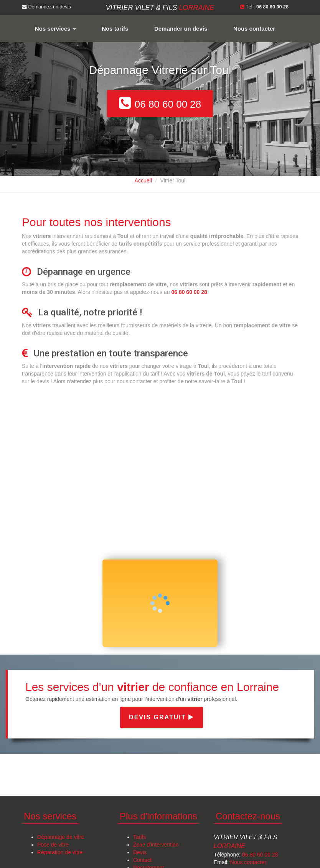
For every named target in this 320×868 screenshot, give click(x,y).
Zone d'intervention (156, 845)
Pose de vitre (53, 845)
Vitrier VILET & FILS (160, 8)
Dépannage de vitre (61, 837)
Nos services (55, 29)
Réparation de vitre (60, 852)
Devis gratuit (162, 717)
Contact (142, 860)
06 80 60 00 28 (260, 855)
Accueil (143, 180)
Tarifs (139, 837)
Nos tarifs (115, 29)
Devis (140, 852)
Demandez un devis (46, 7)
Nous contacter (254, 29)
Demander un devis (181, 29)
